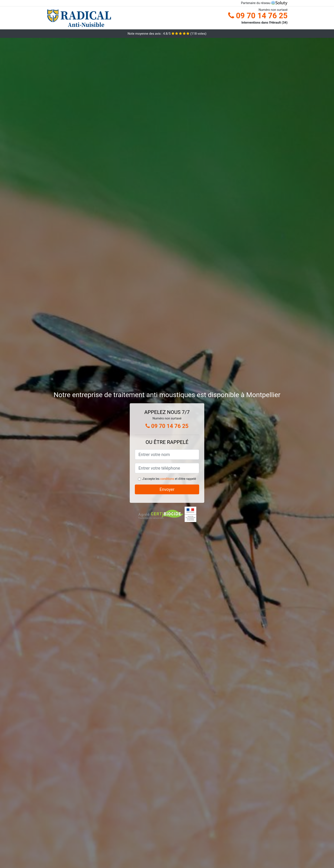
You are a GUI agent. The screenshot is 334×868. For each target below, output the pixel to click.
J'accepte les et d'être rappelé (169, 479)
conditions (167, 479)
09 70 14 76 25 (258, 16)
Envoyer (167, 489)
